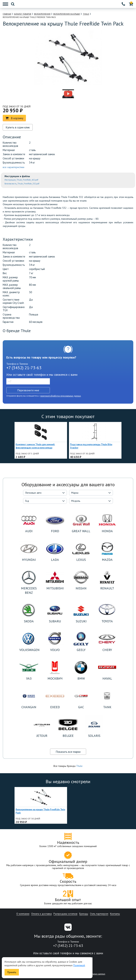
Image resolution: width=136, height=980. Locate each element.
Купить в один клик (18, 127)
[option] (52, 94)
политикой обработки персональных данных (61, 396)
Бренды (84, 914)
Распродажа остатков (65, 914)
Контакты (115, 914)
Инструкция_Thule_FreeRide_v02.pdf (21, 180)
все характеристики (14, 167)
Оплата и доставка (41, 914)
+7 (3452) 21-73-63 (24, 368)
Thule (79, 766)
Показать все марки (68, 752)
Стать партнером (99, 914)
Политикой (79, 965)
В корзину (14, 118)
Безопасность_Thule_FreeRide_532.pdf (22, 184)
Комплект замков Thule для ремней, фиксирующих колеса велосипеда (35, 446)
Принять (12, 972)
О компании (23, 914)
